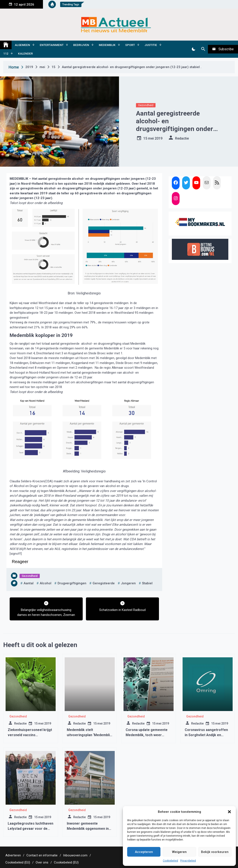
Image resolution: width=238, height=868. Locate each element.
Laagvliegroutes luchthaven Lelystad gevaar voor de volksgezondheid (31, 829)
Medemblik (107, 45)
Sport (130, 45)
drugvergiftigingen (72, 583)
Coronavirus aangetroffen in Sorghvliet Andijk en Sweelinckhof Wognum (206, 735)
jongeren (128, 583)
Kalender (25, 53)
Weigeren (179, 852)
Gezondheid (146, 105)
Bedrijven (81, 45)
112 (6, 53)
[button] (229, 812)
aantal (29, 583)
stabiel (147, 583)
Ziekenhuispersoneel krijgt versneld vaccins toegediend (30, 735)
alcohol (46, 583)
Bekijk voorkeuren (215, 852)
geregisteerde (104, 583)
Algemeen (22, 45)
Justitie (151, 45)
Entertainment (52, 45)
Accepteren (144, 852)
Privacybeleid (188, 861)
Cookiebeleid (170, 861)
